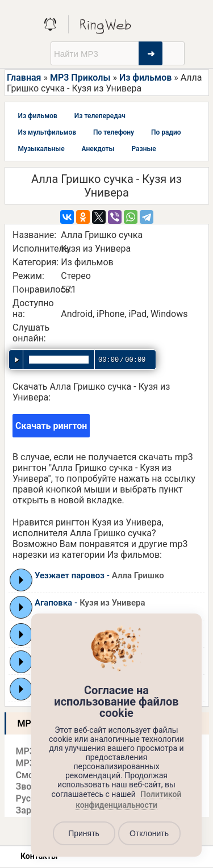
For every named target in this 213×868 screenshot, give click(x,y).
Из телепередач (100, 116)
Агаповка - (90, 603)
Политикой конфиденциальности (128, 800)
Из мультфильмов (47, 132)
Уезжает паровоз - (99, 575)
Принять (84, 833)
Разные (143, 149)
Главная (24, 78)
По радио (166, 132)
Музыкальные (41, 149)
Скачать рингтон (51, 426)
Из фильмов (145, 78)
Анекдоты (98, 149)
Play (21, 580)
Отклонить (149, 833)
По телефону (114, 132)
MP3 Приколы (80, 78)
